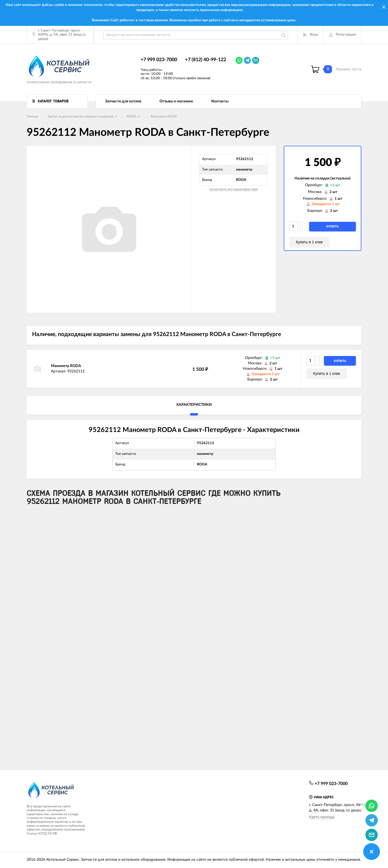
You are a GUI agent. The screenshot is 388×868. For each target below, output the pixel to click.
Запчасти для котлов (123, 101)
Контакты (220, 101)
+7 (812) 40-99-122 (206, 60)
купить (332, 226)
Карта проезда (322, 817)
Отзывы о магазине (176, 101)
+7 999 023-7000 (159, 60)
